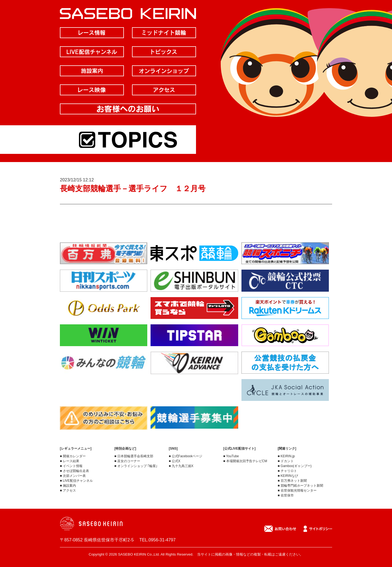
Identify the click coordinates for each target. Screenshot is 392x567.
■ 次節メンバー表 (73, 476)
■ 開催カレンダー (73, 456)
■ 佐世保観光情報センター (297, 490)
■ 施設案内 (68, 486)
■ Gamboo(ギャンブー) (295, 466)
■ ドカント (286, 461)
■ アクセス (68, 490)
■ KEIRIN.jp (286, 456)
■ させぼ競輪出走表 (74, 471)
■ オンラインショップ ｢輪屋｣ (136, 466)
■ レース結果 (70, 461)
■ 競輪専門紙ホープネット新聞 (300, 486)
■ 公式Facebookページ (186, 456)
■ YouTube (231, 456)
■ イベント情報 (71, 466)
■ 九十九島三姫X (181, 466)
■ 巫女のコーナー (127, 461)
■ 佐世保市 (286, 495)
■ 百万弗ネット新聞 (292, 481)
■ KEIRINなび (288, 476)
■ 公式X (175, 461)
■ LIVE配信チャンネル (76, 481)
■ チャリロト (287, 471)
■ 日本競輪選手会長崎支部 (134, 456)
